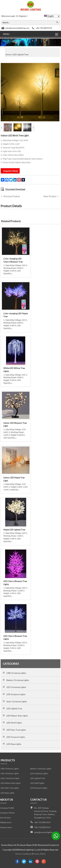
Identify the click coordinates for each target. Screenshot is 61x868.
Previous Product (12, 196)
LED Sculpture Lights (16, 694)
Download (43, 845)
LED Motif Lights (14, 723)
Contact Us (54, 845)
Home (4, 845)
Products (21, 845)
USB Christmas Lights (16, 673)
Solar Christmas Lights (17, 701)
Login (13, 16)
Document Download (15, 189)
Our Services (5, 818)
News (29, 845)
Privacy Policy (39, 854)
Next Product (50, 196)
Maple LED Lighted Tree (14, 530)
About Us (12, 845)
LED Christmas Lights (16, 687)
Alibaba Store (6, 822)
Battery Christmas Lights (18, 680)
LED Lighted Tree (14, 708)
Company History (7, 813)
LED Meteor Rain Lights (17, 716)
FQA (35, 845)
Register (23, 16)
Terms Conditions (23, 854)
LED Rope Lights (14, 744)
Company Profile (7, 808)
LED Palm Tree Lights (16, 730)
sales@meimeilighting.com (17, 28)
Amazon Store (6, 827)
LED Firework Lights (16, 737)
